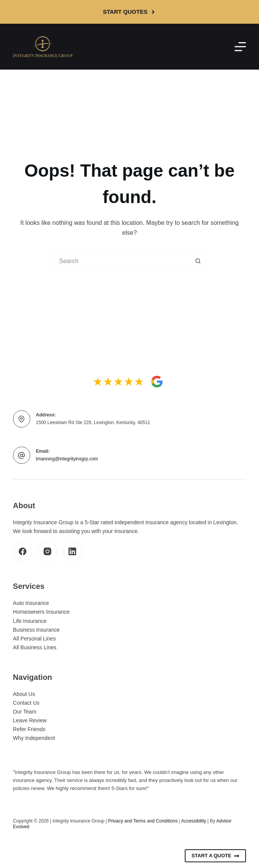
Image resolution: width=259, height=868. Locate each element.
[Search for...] (122, 261)
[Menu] (240, 47)
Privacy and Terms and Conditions (143, 821)
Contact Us (26, 703)
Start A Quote (215, 856)
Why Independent (34, 738)
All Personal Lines (34, 639)
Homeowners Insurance (41, 612)
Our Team (25, 712)
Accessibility (193, 821)
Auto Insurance (31, 603)
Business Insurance (36, 630)
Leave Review (30, 720)
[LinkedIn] (72, 551)
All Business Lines (35, 647)
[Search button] (198, 261)
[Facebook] (23, 551)
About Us (24, 694)
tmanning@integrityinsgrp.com (67, 459)
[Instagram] (47, 551)
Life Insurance (30, 621)
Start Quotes (129, 12)
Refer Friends (29, 729)
